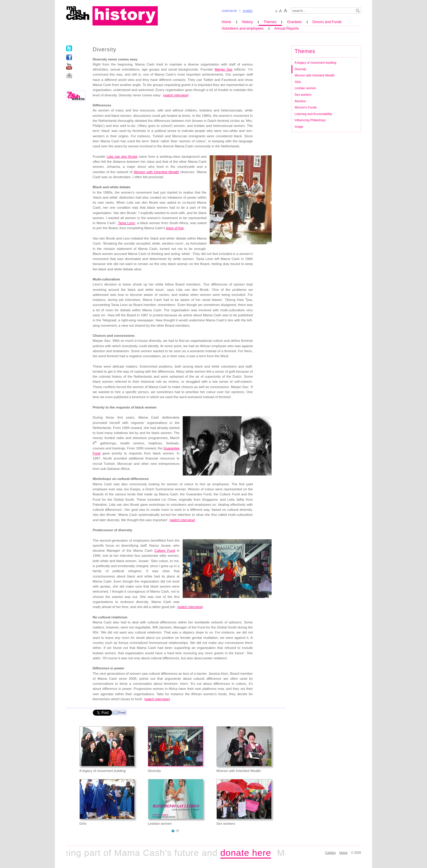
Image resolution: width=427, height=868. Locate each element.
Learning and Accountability (314, 114)
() (182, 520)
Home (227, 22)
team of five (175, 228)
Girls (298, 82)
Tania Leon (126, 223)
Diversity (301, 69)
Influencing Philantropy (310, 120)
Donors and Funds (327, 22)
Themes (270, 22)
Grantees (294, 22)
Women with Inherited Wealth (156, 172)
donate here (249, 853)
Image (299, 127)
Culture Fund (165, 551)
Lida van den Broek (122, 157)
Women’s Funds (306, 107)
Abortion (301, 101)
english (248, 11)
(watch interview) (190, 607)
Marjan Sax (224, 69)
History (247, 22)
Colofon (331, 853)
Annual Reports (287, 28)
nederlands (229, 11)
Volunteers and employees (243, 28)
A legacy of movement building (316, 63)
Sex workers (303, 95)
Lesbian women (306, 88)
